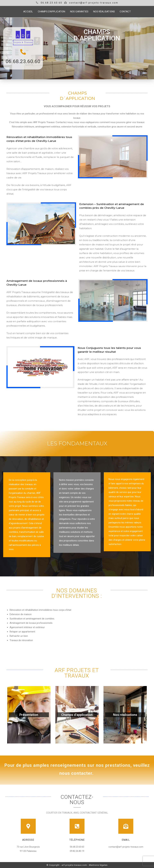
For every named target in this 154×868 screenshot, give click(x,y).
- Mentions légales (98, 865)
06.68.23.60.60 (23, 61)
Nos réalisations (125, 715)
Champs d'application (77, 715)
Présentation (29, 715)
